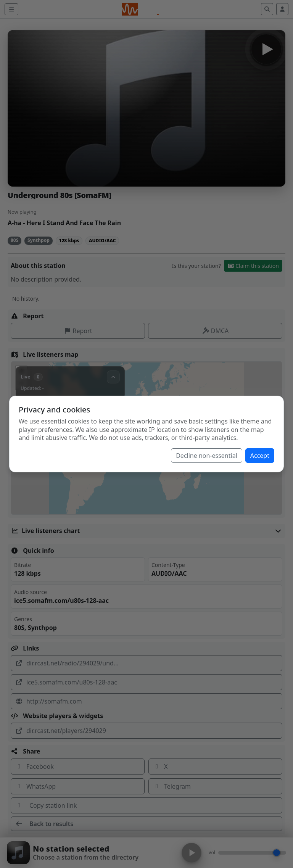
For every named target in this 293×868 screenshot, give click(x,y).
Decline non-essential (207, 456)
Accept (260, 456)
